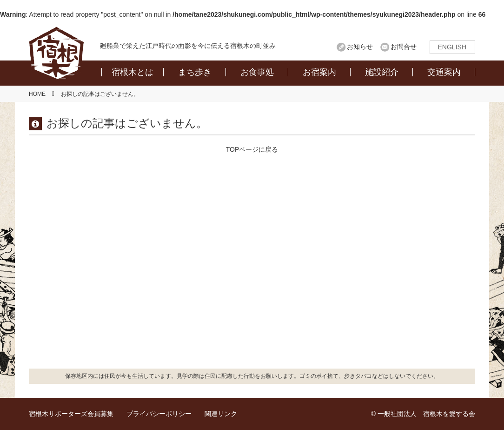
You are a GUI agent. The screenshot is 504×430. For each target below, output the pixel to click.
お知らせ (360, 47)
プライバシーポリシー (159, 414)
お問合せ (404, 47)
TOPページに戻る (252, 149)
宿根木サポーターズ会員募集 (71, 414)
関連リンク (221, 414)
